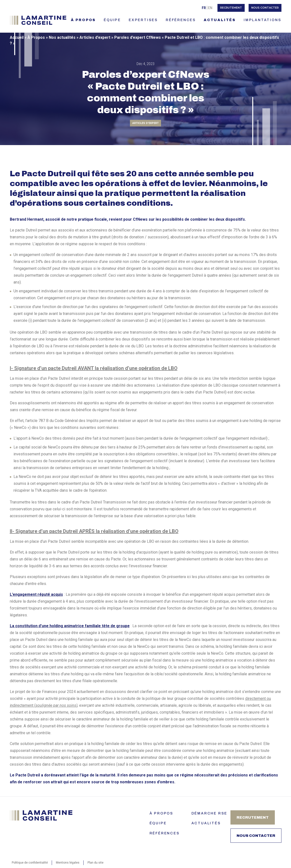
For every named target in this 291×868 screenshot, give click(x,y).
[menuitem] (204, 8)
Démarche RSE (209, 813)
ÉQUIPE (112, 20)
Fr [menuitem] (204, 8)
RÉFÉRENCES (181, 20)
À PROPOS (83, 20)
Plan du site (95, 863)
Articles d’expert (95, 37)
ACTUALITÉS (220, 20)
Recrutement (231, 8)
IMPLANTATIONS (262, 20)
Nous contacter (265, 8)
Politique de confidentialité (30, 863)
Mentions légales (68, 863)
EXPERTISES (143, 20)
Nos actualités (62, 37)
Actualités (206, 823)
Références (165, 833)
